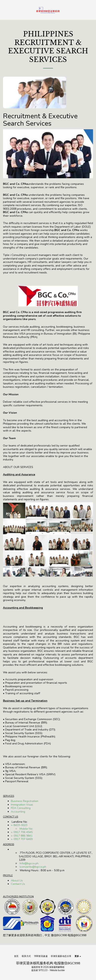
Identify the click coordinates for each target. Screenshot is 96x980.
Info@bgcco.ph (29, 863)
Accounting (18, 812)
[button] (4, 10)
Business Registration (25, 801)
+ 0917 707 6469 (22, 839)
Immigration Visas (22, 805)
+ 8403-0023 (19, 825)
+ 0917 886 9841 (22, 836)
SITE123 (43, 970)
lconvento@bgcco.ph (33, 867)
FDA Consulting (21, 808)
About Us (17, 881)
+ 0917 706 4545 (22, 832)
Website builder (57, 970)
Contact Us (18, 884)
